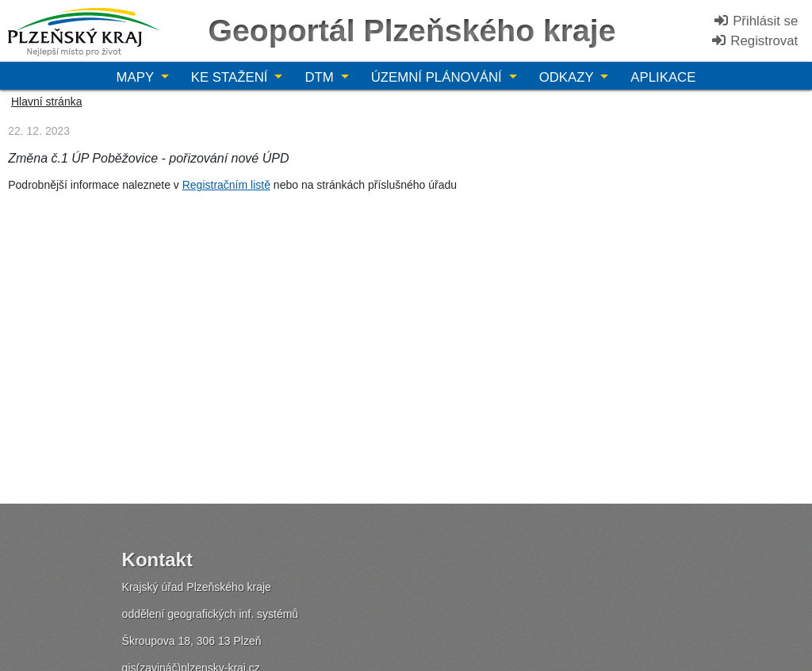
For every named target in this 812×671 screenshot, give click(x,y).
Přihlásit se (756, 21)
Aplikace (663, 77)
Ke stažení (231, 77)
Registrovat (755, 41)
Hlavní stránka (46, 102)
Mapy (137, 77)
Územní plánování (439, 77)
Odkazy (568, 77)
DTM (321, 77)
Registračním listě (226, 185)
